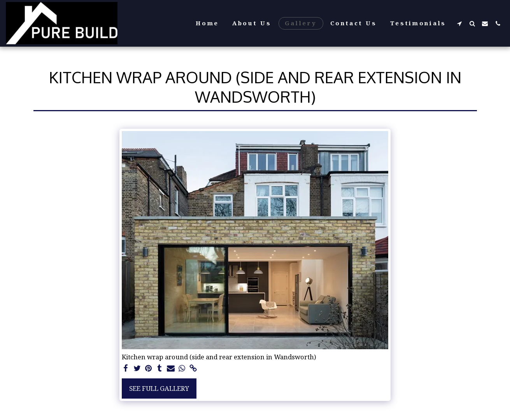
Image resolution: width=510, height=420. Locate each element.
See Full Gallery (159, 388)
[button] (459, 23)
